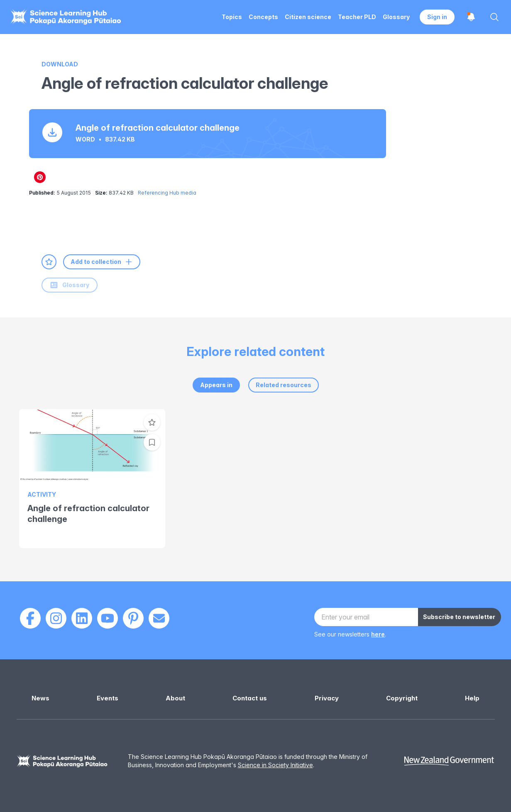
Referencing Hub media (167, 193)
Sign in (437, 17)
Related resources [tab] (284, 385)
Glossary (70, 285)
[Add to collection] (152, 442)
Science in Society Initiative (275, 765)
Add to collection (102, 262)
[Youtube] (108, 618)
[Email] (159, 618)
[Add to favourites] (49, 262)
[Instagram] (56, 618)
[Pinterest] (133, 618)
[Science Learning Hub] (62, 761)
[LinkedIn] (82, 618)
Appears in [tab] (216, 385)
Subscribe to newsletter (459, 617)
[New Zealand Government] (449, 761)
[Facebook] (30, 618)
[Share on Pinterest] (40, 177)
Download (60, 64)
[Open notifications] (471, 17)
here (378, 634)
